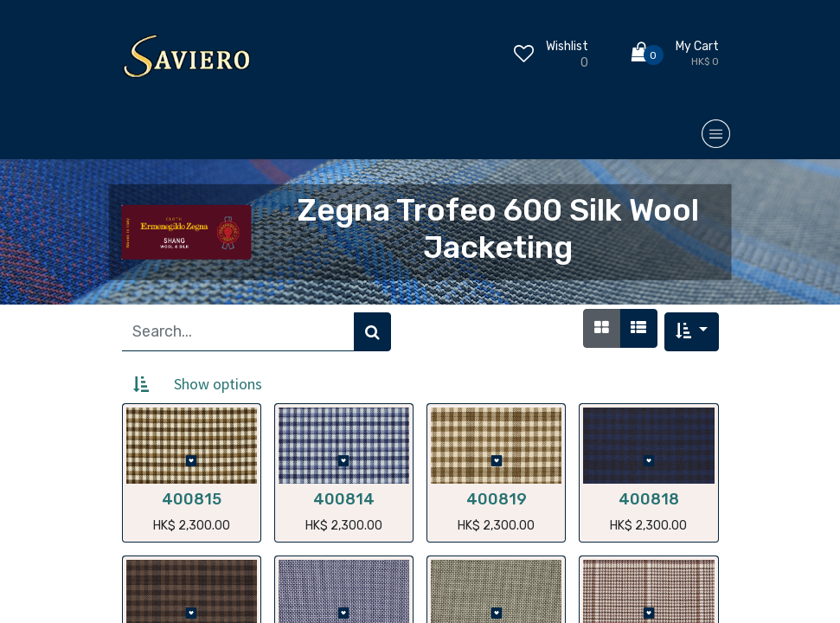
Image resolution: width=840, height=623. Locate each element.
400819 (497, 499)
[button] (692, 332)
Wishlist (567, 46)
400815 (192, 499)
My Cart (697, 46)
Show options (218, 384)
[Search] (372, 332)
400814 (344, 499)
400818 (649, 499)
